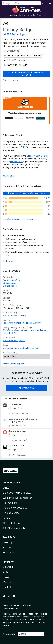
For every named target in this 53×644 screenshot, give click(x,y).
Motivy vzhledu (27, 15)
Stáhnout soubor (10, 80)
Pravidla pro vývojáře (15, 508)
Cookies (27, 605)
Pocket (7, 587)
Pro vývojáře (10, 503)
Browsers (8, 567)
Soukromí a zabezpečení (14, 315)
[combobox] (21, 3)
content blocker (23, 348)
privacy (35, 348)
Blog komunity (11, 513)
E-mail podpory (10, 286)
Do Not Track (16, 162)
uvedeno (13, 614)
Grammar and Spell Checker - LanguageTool (24, 420)
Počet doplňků (11, 483)
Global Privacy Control (37, 156)
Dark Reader (15, 404)
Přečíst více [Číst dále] (8, 176)
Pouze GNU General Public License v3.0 (22, 323)
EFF (25, 147)
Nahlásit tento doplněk (14, 364)
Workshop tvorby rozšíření (18, 498)
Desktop (8, 542)
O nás (6, 488)
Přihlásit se (46, 3)
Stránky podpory (11, 283)
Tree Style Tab (16, 446)
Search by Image (17, 431)
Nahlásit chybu (11, 523)
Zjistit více (8, 261)
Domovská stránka (12, 280)
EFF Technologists (17, 34)
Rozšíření (13, 15)
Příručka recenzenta (14, 528)
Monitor (7, 582)
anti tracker (8, 348)
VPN (5, 572)
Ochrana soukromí (11, 605)
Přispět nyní (27, 388)
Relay (6, 577)
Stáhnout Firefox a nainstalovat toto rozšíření (27, 74)
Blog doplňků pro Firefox (17, 493)
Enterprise (8, 553)
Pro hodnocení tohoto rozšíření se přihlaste (26, 193)
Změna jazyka (9, 634)
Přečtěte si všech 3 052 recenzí (18, 219)
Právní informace (10, 609)
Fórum (6, 518)
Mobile (7, 547)
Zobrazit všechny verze (14, 340)
